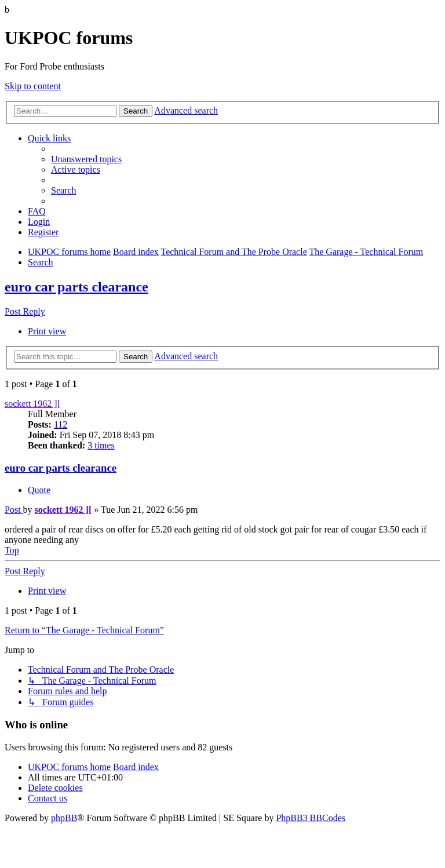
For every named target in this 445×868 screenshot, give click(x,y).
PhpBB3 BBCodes (311, 818)
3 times (101, 445)
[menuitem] (86, 159)
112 (61, 424)
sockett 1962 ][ (32, 404)
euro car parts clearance (76, 287)
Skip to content (33, 86)
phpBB (64, 818)
